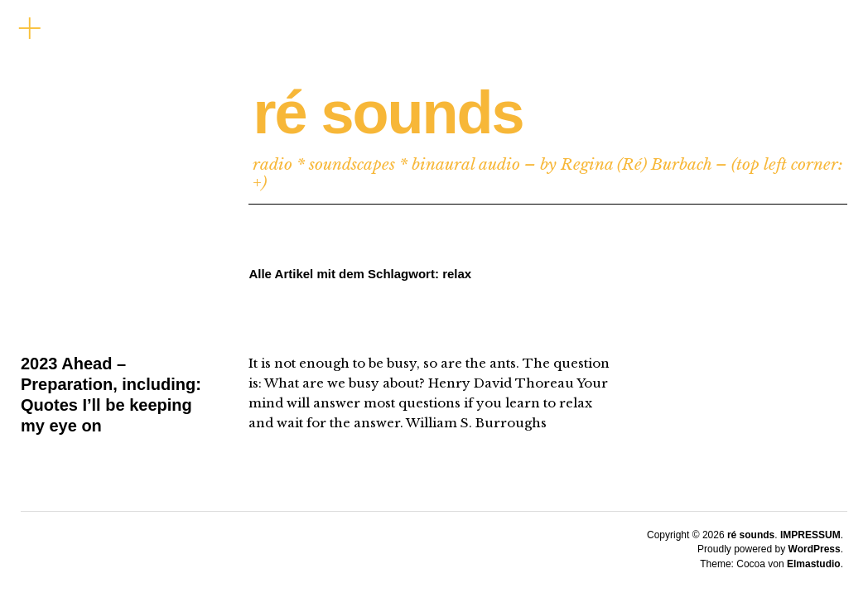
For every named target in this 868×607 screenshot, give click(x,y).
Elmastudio (814, 564)
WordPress (815, 549)
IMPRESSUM (810, 535)
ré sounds (388, 113)
